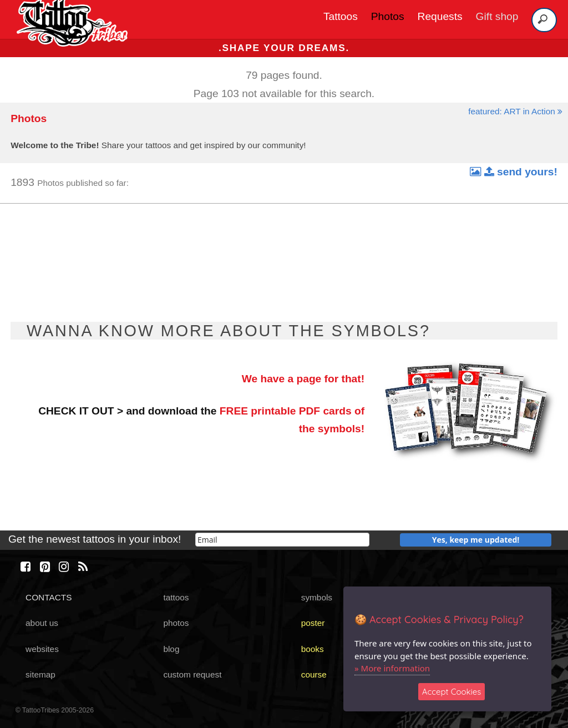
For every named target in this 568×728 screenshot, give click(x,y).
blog (171, 649)
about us (42, 623)
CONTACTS (49, 597)
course (314, 674)
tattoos (176, 597)
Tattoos (341, 16)
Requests (440, 16)
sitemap (40, 674)
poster (313, 623)
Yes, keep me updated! (476, 540)
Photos (388, 16)
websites (42, 649)
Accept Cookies (452, 692)
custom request (192, 674)
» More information (392, 668)
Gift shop (497, 16)
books (313, 649)
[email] (282, 540)
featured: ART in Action (515, 111)
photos (176, 623)
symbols (317, 597)
